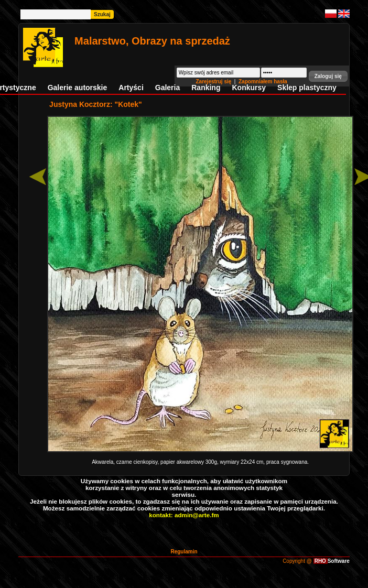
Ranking (206, 88)
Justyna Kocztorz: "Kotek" (96, 104)
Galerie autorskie (78, 88)
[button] (328, 76)
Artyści (131, 88)
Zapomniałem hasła (263, 81)
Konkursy (249, 88)
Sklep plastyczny (307, 88)
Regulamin (184, 552)
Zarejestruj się (214, 81)
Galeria (167, 88)
